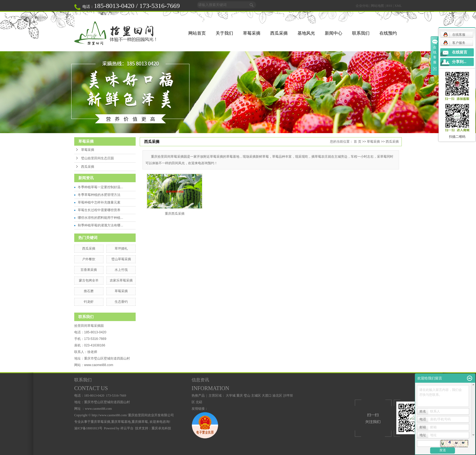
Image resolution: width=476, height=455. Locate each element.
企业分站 (362, 6)
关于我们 (224, 33)
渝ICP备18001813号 (88, 428)
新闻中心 (334, 33)
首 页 (357, 142)
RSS (389, 6)
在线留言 (460, 52)
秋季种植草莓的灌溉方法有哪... (100, 225)
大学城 (231, 396)
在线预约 (388, 33)
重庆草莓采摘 (100, 422)
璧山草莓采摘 (121, 259)
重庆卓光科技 (161, 428)
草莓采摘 (252, 33)
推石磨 (89, 291)
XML (398, 6)
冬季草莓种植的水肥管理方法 (99, 195)
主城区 (256, 396)
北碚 (199, 402)
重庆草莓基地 (121, 422)
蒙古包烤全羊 (89, 280)
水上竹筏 (121, 270)
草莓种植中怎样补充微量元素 (99, 202)
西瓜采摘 (279, 33)
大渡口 (267, 396)
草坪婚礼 (121, 249)
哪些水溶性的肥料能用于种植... (100, 218)
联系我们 (361, 33)
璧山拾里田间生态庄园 (97, 158)
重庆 (240, 396)
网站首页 (197, 33)
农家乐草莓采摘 (121, 280)
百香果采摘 (89, 270)
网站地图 (377, 6)
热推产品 (198, 396)
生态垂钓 (121, 302)
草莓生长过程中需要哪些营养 (99, 210)
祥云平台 (127, 428)
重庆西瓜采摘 (175, 214)
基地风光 (306, 33)
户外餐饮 (89, 259)
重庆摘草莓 (140, 422)
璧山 (247, 396)
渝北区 (277, 396)
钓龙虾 (89, 302)
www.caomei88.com (99, 365)
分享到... (459, 62)
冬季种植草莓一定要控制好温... (100, 187)
